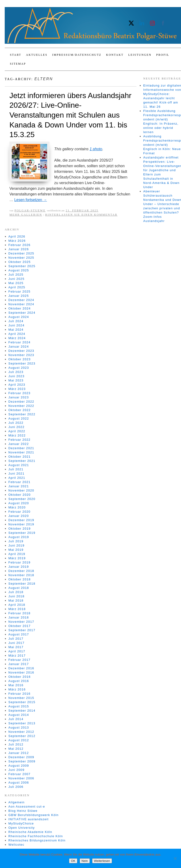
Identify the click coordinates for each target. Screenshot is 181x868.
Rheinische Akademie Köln (30, 832)
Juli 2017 (16, 639)
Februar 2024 (20, 342)
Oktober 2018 (20, 579)
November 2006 (21, 778)
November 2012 (21, 732)
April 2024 (17, 334)
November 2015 (21, 698)
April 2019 (17, 554)
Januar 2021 (19, 486)
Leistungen (140, 55)
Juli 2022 (16, 423)
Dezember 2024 (21, 300)
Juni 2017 (16, 643)
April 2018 (17, 605)
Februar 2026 (20, 245)
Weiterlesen (102, 861)
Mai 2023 (16, 380)
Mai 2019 (16, 550)
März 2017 (17, 656)
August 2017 (19, 634)
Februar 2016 (20, 694)
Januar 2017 (19, 664)
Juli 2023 (16, 372)
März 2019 (17, 558)
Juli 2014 (16, 719)
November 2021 (21, 452)
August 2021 (19, 465)
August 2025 (19, 270)
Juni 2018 (16, 596)
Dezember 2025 (21, 253)
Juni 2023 (16, 376)
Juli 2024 (16, 321)
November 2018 (21, 575)
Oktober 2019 (20, 529)
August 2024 (19, 317)
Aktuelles (37, 55)
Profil (163, 55)
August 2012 (19, 740)
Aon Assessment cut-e (27, 807)
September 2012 (22, 736)
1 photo (96, 149)
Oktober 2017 (20, 626)
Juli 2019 (16, 541)
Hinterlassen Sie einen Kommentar (81, 215)
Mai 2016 (16, 685)
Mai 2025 (16, 283)
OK (73, 861)
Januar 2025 (19, 296)
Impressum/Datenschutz (77, 55)
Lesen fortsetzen (31, 200)
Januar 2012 (19, 753)
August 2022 (19, 418)
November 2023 (21, 355)
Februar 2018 (20, 613)
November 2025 (21, 258)
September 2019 (22, 533)
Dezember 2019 (21, 520)
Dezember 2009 (21, 757)
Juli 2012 (16, 744)
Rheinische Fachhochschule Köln (36, 836)
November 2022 (21, 406)
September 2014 (22, 711)
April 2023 (17, 385)
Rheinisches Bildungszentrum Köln (37, 840)
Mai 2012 (16, 749)
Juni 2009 (16, 770)
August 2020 (19, 503)
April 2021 (17, 478)
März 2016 (17, 689)
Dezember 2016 (21, 668)
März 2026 (17, 241)
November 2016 (21, 672)
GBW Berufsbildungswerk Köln (34, 815)
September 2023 (22, 363)
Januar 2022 (19, 444)
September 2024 (22, 313)
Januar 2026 (19, 249)
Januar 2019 (19, 567)
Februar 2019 (20, 562)
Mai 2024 (16, 330)
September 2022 (22, 414)
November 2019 (21, 524)
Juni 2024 (16, 325)
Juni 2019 (16, 545)
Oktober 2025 (20, 262)
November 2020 (21, 490)
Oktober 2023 (20, 359)
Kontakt (115, 55)
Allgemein (17, 802)
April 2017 (17, 651)
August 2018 (19, 588)
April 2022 (17, 431)
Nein (85, 861)
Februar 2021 (20, 482)
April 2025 (17, 287)
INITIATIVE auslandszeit (29, 819)
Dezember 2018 (21, 571)
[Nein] (175, 858)
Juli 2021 (16, 469)
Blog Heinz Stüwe (23, 811)
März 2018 (17, 609)
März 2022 (17, 435)
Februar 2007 (20, 774)
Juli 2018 (16, 592)
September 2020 (22, 499)
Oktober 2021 (20, 457)
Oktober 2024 (20, 308)
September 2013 (22, 723)
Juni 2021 (16, 474)
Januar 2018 (19, 617)
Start (16, 55)
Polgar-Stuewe (30, 210)
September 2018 (22, 584)
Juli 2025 (16, 275)
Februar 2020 (20, 512)
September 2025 (22, 266)
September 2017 (22, 630)
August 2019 (19, 537)
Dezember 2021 (21, 448)
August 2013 (19, 727)
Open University (22, 828)
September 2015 (22, 702)
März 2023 (17, 389)
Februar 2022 (20, 440)
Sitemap (18, 64)
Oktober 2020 (20, 495)
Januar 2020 (19, 516)
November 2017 (21, 622)
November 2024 (21, 304)
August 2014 (19, 715)
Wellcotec (16, 845)
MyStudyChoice (21, 823)
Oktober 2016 (20, 677)
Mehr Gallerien (26, 215)
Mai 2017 (16, 647)
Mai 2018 (16, 600)
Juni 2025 (16, 279)
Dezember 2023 (21, 351)
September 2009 (22, 761)
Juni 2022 (16, 427)
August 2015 (19, 706)
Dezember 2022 (21, 402)
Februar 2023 (20, 393)
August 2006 (19, 783)
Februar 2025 (20, 291)
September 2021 (22, 461)
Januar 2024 (19, 347)
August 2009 (19, 766)
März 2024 (17, 338)
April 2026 (17, 236)
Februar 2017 (20, 660)
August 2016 (19, 681)
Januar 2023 (19, 397)
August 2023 (19, 368)
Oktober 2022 (20, 410)
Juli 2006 (16, 787)
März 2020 (17, 507)
